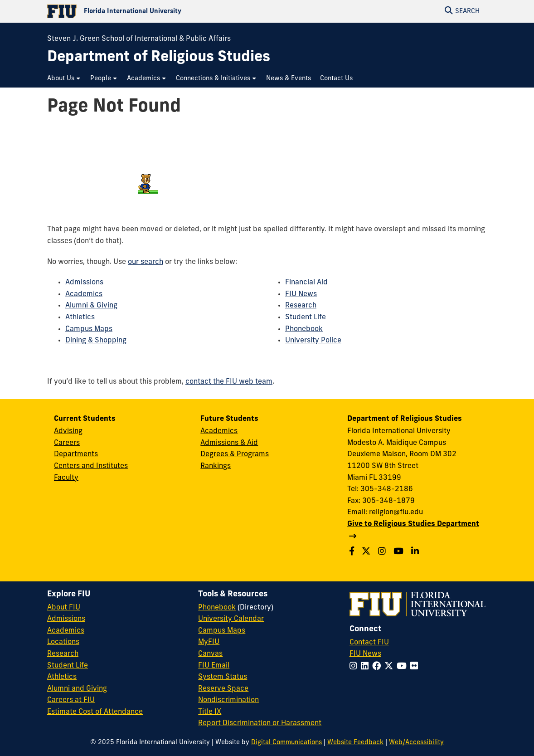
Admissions (84, 283)
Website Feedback (355, 743)
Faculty (66, 478)
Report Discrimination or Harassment (260, 723)
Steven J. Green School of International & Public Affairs (139, 39)
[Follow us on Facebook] (353, 552)
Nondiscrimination (228, 700)
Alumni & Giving (91, 306)
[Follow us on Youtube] (400, 552)
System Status (223, 677)
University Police (313, 341)
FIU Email (214, 666)
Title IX (210, 712)
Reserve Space (223, 689)
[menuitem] (64, 79)
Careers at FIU (71, 700)
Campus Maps (89, 329)
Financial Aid (306, 283)
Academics (84, 294)
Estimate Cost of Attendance (95, 712)
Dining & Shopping (96, 341)
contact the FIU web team (229, 382)
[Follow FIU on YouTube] (403, 667)
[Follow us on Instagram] (383, 552)
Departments (76, 454)
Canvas (210, 654)
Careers (67, 443)
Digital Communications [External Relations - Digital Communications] (286, 743)
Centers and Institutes (91, 466)
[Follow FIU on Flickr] (416, 667)
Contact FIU (369, 643)
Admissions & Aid (229, 443)
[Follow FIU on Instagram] (355, 667)
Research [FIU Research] (63, 654)
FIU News (301, 294)
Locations (63, 642)
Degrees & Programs (235, 454)
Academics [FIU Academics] (66, 631)
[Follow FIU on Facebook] (378, 667)
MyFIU (209, 642)
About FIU (64, 608)
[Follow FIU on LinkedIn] (367, 667)
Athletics (80, 317)
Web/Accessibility (416, 743)
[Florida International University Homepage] (157, 11)
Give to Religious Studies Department (413, 524)
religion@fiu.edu (396, 512)
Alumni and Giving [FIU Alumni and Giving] (77, 689)
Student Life (306, 317)
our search (146, 262)
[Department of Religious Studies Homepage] (159, 58)
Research (301, 306)
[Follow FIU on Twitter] (391, 667)
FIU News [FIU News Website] (365, 654)
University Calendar (231, 619)
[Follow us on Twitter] (367, 552)
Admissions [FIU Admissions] (66, 619)
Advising (68, 431)
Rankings (216, 466)
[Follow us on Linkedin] (416, 552)
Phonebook (304, 329)
